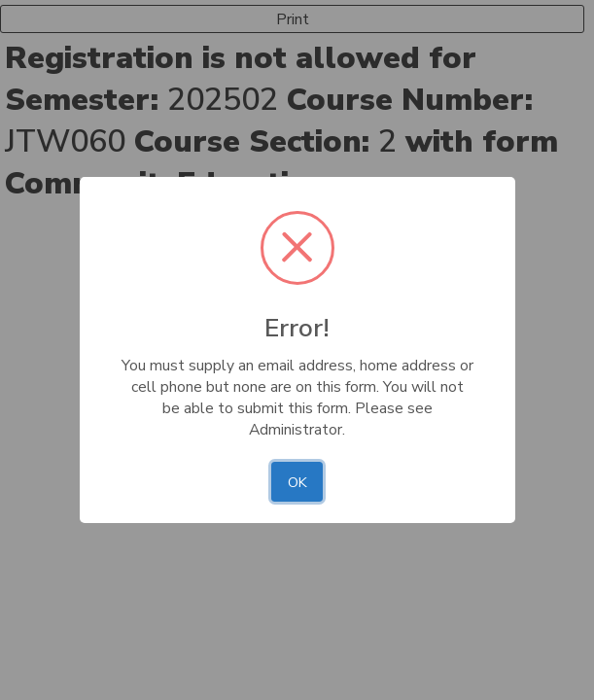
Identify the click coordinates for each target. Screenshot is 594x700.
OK (297, 482)
